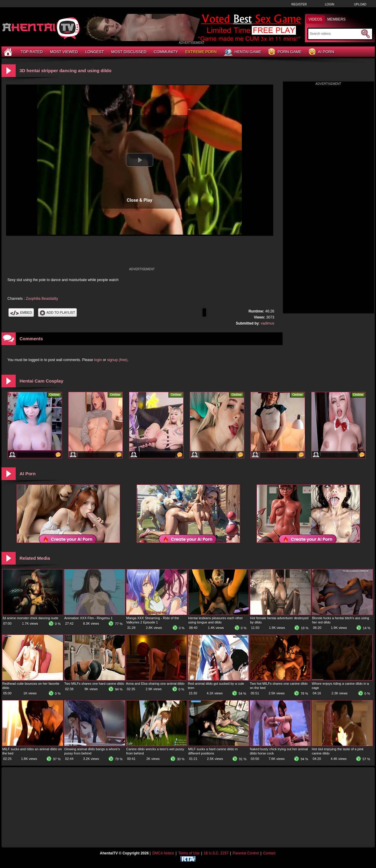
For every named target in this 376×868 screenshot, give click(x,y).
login (98, 360)
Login (330, 4)
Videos (315, 19)
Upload (360, 4)
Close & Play (139, 200)
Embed (21, 312)
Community (166, 52)
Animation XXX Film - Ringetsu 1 (89, 618)
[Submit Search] (365, 34)
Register (299, 4)
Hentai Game (243, 52)
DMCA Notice (163, 853)
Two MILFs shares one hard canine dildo (94, 684)
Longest (95, 52)
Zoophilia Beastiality (42, 299)
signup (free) (117, 360)
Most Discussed (129, 52)
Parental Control (246, 853)
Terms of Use (189, 853)
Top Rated (32, 52)
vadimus (268, 323)
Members (337, 19)
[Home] (9, 52)
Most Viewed (64, 52)
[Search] (335, 34)
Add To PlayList (58, 312)
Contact (269, 853)
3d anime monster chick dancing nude (30, 618)
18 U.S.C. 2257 (216, 853)
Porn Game (285, 52)
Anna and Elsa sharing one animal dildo (155, 684)
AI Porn (321, 52)
